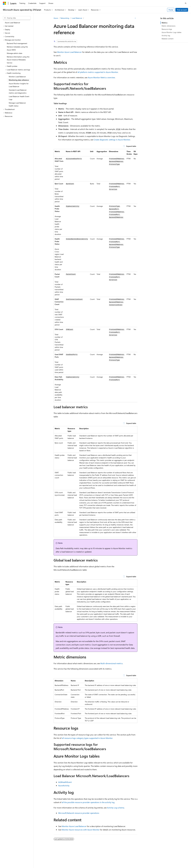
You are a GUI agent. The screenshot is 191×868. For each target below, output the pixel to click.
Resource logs (167, 29)
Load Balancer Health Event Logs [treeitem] (19, 98)
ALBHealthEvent (65, 782)
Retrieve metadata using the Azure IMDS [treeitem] (17, 48)
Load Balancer (77, 18)
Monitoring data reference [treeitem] (19, 80)
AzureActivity (64, 785)
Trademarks (20, 861)
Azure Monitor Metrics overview (101, 77)
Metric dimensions (169, 26)
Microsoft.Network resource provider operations (79, 813)
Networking (65, 18)
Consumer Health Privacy (169, 857)
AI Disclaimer (107, 857)
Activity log (166, 35)
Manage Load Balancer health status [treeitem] (17, 104)
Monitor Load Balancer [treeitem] (17, 77)
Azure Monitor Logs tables (172, 32)
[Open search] (186, 3)
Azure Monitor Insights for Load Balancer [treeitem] (19, 85)
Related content (168, 39)
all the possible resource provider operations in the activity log (88, 802)
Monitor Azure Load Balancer (69, 52)
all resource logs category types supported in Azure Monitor (87, 738)
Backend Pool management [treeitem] (17, 43)
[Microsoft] (5, 3)
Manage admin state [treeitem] (14, 53)
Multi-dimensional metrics (112, 663)
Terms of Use (8, 861)
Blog (132, 857)
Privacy (61, 857)
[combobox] (17, 18)
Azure (56, 18)
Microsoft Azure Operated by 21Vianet (83, 857)
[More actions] (135, 18)
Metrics (165, 23)
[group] (95, 276)
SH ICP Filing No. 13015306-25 (14, 857)
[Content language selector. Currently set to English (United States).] (14, 851)
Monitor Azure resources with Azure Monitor (81, 830)
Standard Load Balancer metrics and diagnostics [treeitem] (18, 91)
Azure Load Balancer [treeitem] (12, 23)
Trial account (182, 10)
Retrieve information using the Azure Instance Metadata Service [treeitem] (18, 60)
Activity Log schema (116, 808)
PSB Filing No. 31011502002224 (42, 857)
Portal (171, 10)
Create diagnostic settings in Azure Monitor (112, 140)
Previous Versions (121, 857)
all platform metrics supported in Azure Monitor (98, 72)
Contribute (143, 857)
